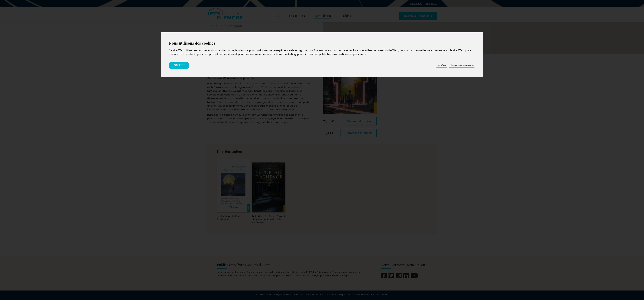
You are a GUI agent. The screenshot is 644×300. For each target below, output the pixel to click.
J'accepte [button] (179, 65)
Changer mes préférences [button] (462, 65)
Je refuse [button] (442, 65)
